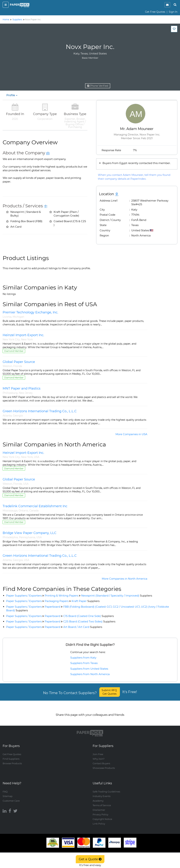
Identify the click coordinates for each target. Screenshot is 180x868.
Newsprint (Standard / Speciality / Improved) (117, 596)
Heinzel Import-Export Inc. (23, 335)
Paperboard (52, 607)
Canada (34, 511)
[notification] (167, 5)
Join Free (98, 751)
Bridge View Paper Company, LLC (30, 533)
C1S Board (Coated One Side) (89, 616)
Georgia (18, 416)
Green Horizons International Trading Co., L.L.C (40, 411)
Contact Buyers (101, 760)
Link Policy (99, 820)
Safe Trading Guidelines (106, 788)
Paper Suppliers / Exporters (24, 596)
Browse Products (12, 760)
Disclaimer (99, 806)
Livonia (7, 317)
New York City (11, 339)
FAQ (5, 788)
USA (37, 457)
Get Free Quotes (155, 12)
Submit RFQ (110, 692)
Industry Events (102, 793)
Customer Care (11, 797)
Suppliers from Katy (83, 658)
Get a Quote (90, 859)
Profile (12, 95)
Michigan (18, 317)
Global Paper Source (19, 362)
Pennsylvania (27, 537)
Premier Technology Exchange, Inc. (30, 312)
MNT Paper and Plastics (22, 388)
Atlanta (7, 416)
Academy (98, 797)
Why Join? (99, 755)
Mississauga (10, 511)
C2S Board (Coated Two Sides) (89, 621)
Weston (7, 366)
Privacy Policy (100, 811)
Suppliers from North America (90, 674)
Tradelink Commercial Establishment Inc (35, 506)
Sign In (173, 12)
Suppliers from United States (89, 669)
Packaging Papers (57, 601)
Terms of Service (102, 802)
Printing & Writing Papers (61, 596)
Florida (18, 366)
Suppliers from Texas (84, 663)
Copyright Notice (102, 816)
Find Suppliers (11, 755)
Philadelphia (10, 537)
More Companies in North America (125, 579)
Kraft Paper (86, 601)
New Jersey (26, 393)
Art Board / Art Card (83, 627)
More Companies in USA (131, 434)
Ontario (23, 511)
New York (27, 339)
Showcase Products (104, 765)
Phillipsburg (10, 393)
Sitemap (8, 793)
